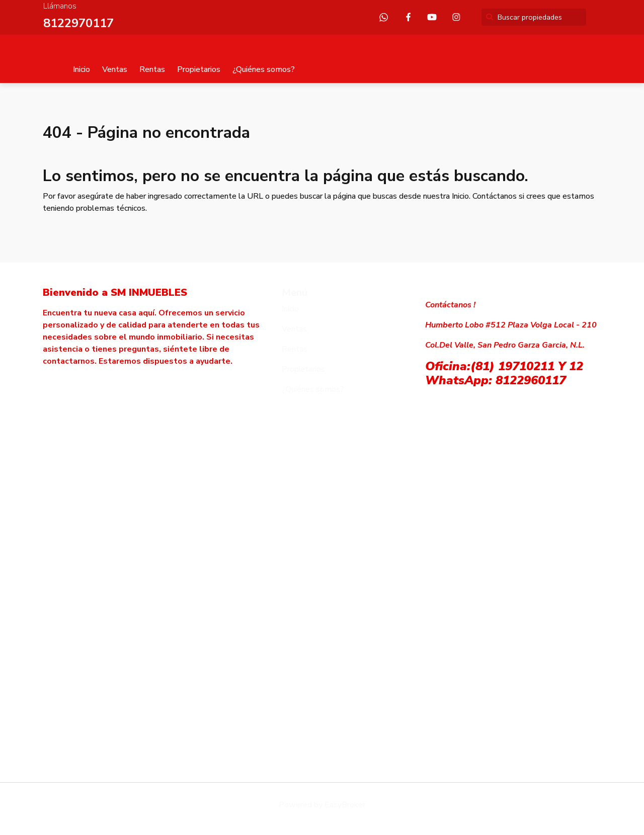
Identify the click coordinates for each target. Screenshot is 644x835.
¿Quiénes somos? (264, 69)
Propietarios (199, 69)
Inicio (82, 69)
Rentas (152, 69)
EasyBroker (345, 805)
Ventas (115, 69)
